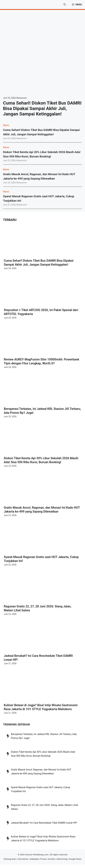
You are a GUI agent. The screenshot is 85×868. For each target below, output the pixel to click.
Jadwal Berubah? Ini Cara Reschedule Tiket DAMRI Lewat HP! (44, 823)
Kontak (51, 859)
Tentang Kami (10, 859)
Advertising (62, 859)
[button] (65, 5)
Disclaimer (23, 859)
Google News (75, 859)
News (6, 125)
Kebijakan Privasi (38, 859)
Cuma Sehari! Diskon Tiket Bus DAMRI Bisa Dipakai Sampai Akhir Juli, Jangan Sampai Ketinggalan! (42, 108)
